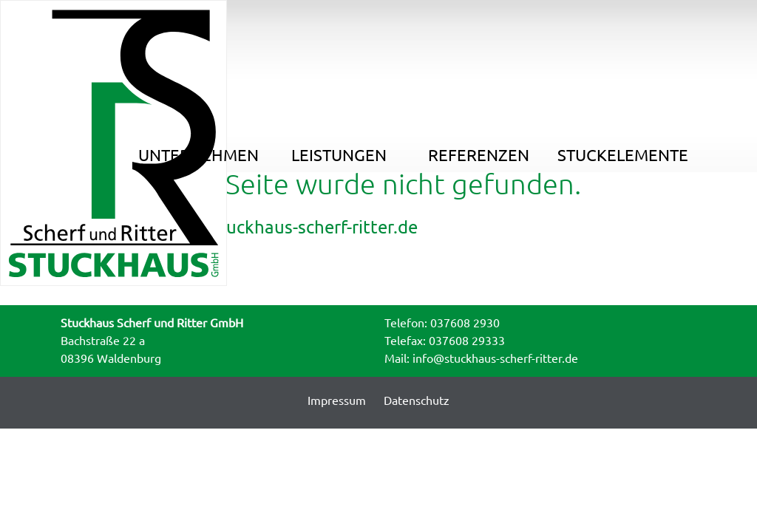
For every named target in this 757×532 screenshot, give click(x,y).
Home (49, 62)
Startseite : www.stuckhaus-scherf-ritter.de (245, 227)
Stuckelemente (626, 25)
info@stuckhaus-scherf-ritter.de (495, 358)
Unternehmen (200, 25)
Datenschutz (417, 400)
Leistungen (342, 25)
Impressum (337, 400)
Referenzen (484, 25)
